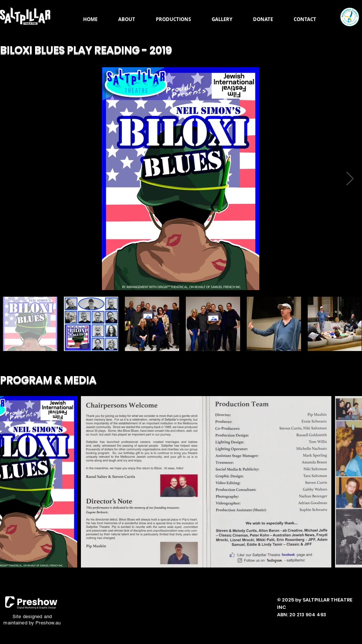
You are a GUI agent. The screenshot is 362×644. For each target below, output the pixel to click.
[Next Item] (350, 179)
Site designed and (32, 616)
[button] (127, 19)
